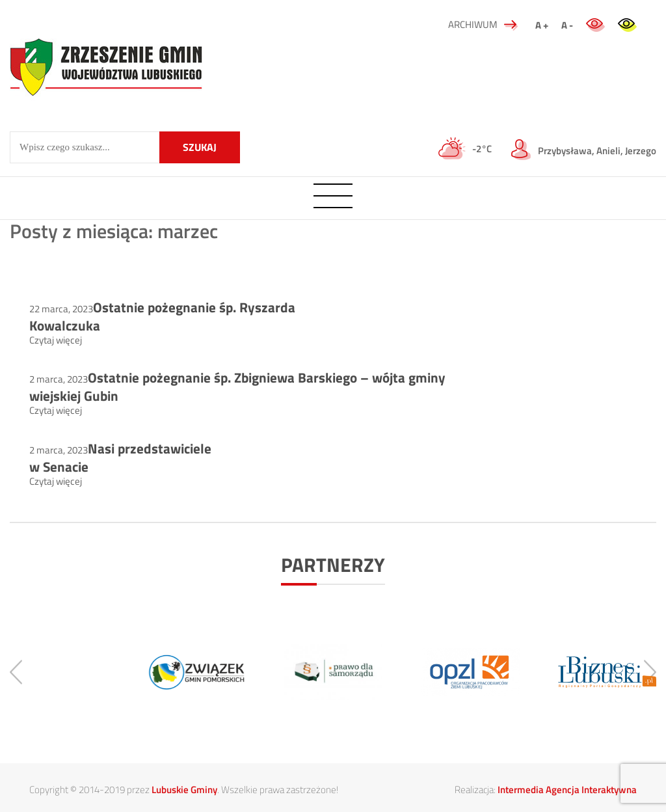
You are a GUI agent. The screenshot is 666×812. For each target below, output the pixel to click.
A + (542, 25)
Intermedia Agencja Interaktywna (567, 790)
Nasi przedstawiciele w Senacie (120, 457)
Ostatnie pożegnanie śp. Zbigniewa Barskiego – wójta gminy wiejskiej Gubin (237, 386)
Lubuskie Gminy (184, 790)
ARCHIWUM (483, 24)
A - (567, 25)
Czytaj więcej (56, 340)
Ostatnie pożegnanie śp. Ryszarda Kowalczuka (162, 316)
